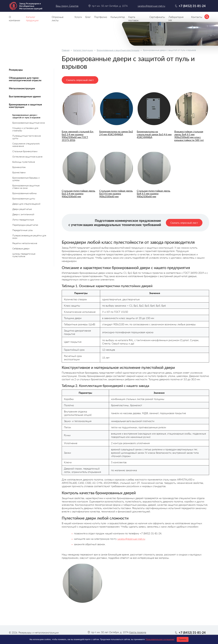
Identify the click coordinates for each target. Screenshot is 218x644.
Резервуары (16, 70)
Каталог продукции (83, 50)
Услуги (78, 17)
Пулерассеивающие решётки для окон (29, 237)
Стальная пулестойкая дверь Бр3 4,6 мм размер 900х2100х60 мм (116, 194)
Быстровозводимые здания (25, 96)
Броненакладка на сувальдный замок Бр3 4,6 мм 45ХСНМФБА (154, 134)
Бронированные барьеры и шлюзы (26, 179)
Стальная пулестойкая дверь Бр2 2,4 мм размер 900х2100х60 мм (78, 194)
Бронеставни (19, 172)
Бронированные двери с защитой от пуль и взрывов (26, 116)
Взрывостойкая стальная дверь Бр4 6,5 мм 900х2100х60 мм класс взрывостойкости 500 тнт (189, 136)
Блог (88, 17)
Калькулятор (118, 17)
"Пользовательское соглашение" (160, 639)
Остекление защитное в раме (27, 157)
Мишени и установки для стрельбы (25, 129)
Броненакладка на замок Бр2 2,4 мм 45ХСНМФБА (116, 133)
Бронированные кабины (25, 193)
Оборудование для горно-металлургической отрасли (25, 79)
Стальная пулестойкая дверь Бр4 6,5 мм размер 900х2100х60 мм (154, 194)
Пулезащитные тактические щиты (27, 137)
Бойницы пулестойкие (24, 162)
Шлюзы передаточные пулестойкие (24, 255)
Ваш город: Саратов (67, 6)
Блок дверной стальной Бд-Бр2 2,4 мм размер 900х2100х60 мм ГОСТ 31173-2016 (78, 136)
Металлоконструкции (22, 88)
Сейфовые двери (21, 248)
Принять (183, 639)
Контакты (197, 17)
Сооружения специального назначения (26, 145)
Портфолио (101, 17)
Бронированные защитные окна (29, 123)
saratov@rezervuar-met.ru (131, 539)
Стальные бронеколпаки (25, 151)
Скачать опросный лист (80, 80)
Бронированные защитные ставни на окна (26, 187)
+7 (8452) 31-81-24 (192, 6)
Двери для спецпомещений (26, 204)
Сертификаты (157, 17)
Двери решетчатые (22, 209)
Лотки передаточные (23, 220)
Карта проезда (138, 632)
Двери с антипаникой (23, 214)
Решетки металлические (25, 243)
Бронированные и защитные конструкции (118, 50)
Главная (66, 50)
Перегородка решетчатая (25, 225)
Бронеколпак (19, 167)
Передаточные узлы (23, 230)
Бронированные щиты (24, 198)
